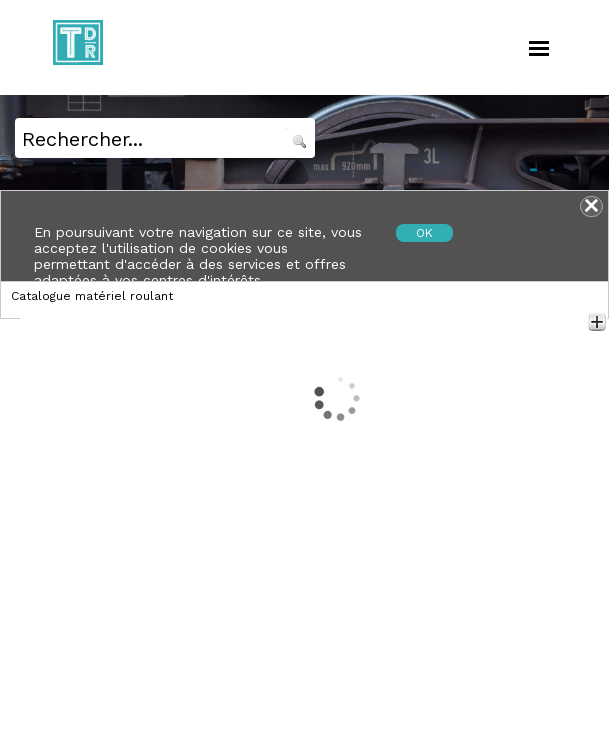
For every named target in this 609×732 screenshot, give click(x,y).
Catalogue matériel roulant (92, 296)
